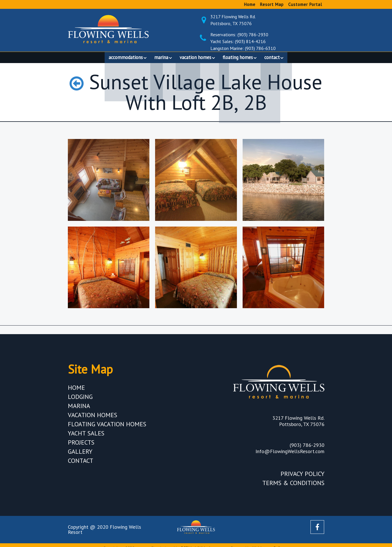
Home (250, 4)
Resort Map (272, 4)
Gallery (80, 454)
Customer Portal (305, 4)
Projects (81, 445)
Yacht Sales (86, 436)
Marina (79, 408)
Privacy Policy (302, 476)
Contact (81, 463)
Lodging (80, 399)
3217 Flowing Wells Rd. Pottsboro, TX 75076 (267, 20)
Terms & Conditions (293, 485)
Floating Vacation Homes (107, 427)
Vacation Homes (93, 417)
